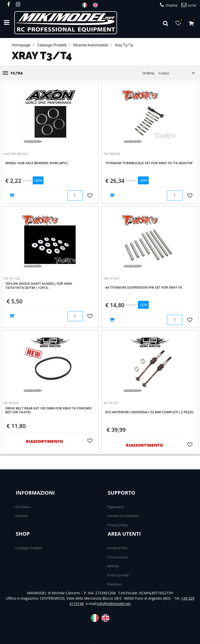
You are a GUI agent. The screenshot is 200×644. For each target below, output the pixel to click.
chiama (169, 5)
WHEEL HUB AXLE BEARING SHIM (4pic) (37, 163)
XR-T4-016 (11, 403)
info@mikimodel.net (114, 604)
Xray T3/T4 (124, 45)
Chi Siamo (23, 507)
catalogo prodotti (52, 45)
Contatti (21, 516)
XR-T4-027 (111, 403)
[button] (166, 23)
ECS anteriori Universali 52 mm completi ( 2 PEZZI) (150, 412)
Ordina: (149, 73)
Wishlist (113, 566)
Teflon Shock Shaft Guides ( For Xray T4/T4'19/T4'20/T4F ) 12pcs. (39, 286)
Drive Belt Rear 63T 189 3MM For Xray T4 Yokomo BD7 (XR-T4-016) (49, 410)
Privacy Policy (118, 525)
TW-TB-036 (112, 154)
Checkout (115, 584)
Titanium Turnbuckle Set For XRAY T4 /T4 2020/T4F (149, 163)
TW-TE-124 (11, 278)
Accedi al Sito (117, 548)
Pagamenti (116, 507)
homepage (21, 45)
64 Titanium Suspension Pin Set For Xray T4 (144, 288)
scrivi (189, 5)
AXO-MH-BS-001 (16, 154)
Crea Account (117, 557)
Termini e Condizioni (123, 516)
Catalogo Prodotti (29, 548)
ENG (97, 5)
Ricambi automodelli (91, 45)
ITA (86, 5)
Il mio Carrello (118, 575)
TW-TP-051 (112, 278)
